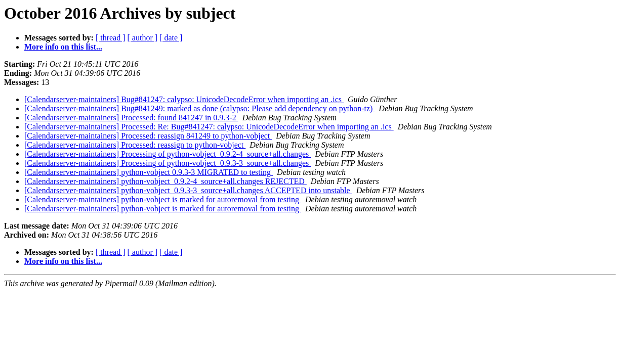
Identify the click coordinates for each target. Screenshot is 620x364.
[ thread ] (111, 38)
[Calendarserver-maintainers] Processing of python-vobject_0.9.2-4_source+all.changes (168, 154)
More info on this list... (63, 47)
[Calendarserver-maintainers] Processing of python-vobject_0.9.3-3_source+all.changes (168, 163)
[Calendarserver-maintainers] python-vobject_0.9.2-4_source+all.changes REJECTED (166, 181)
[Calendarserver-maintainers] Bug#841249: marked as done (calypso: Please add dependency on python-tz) (199, 108)
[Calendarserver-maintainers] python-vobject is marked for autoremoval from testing (163, 199)
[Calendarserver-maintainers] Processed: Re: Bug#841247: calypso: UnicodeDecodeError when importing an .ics (209, 127)
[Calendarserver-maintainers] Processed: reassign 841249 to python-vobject (148, 136)
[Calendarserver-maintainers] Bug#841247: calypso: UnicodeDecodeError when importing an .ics (184, 99)
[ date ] (171, 38)
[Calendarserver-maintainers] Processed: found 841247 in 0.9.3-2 (131, 118)
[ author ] (143, 38)
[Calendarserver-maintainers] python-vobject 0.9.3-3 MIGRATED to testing (149, 172)
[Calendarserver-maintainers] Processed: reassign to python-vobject (135, 145)
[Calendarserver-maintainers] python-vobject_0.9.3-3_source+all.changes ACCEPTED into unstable (188, 190)
